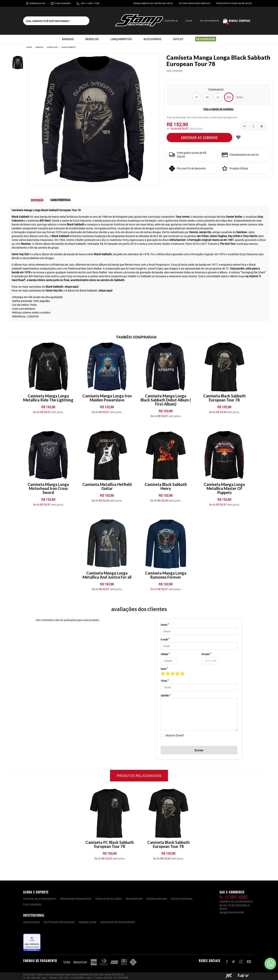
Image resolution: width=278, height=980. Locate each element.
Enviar (199, 750)
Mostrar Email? (175, 735)
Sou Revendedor (209, 21)
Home (29, 47)
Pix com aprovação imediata (195, 3)
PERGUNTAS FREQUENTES (76, 899)
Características (60, 200)
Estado (206, 654)
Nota (163, 669)
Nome (164, 625)
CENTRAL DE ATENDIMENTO (40, 899)
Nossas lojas (87, 922)
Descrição (37, 200)
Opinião (165, 695)
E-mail (164, 639)
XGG (240, 97)
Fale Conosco (63, 3)
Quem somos (31, 922)
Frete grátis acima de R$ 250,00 (234, 3)
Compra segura (157, 899)
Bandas (39, 47)
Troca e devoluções (109, 899)
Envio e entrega (182, 899)
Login (189, 21)
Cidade (164, 654)
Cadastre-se (171, 21)
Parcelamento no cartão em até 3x (153, 3)
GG (229, 97)
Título (164, 681)
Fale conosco (32, 904)
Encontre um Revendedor (118, 922)
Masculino (52, 47)
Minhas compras (240, 21)
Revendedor (134, 899)
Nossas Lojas (37, 3)
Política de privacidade (59, 922)
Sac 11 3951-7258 (90, 3)
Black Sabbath (69, 47)
